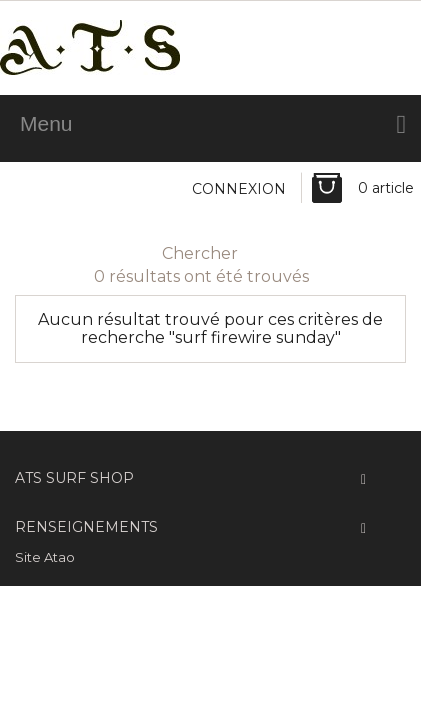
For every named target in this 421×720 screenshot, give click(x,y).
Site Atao (45, 557)
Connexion (239, 189)
